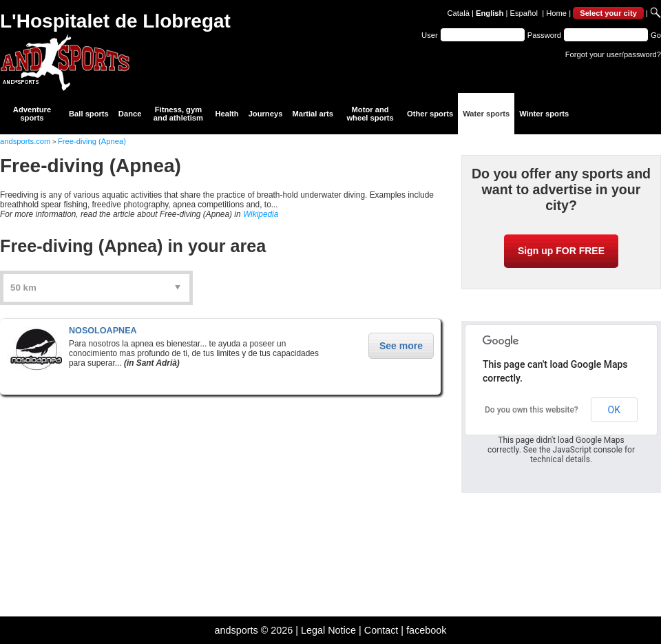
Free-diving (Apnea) (92, 141)
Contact (381, 630)
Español (524, 13)
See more (401, 346)
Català (459, 13)
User (430, 35)
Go (656, 35)
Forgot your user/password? (613, 54)
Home (556, 13)
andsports (236, 630)
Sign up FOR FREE (561, 251)
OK (614, 410)
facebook (426, 630)
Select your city (608, 13)
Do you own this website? (532, 410)
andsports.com (25, 141)
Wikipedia (261, 214)
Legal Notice (328, 630)
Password (544, 35)
